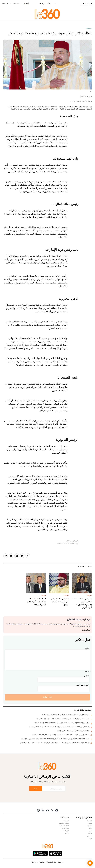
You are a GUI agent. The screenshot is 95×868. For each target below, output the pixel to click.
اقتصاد (90, 823)
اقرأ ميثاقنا (86, 630)
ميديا (90, 831)
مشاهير (89, 28)
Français (16, 4)
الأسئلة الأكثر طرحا (64, 823)
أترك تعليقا (47, 697)
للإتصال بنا (66, 831)
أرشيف (67, 833)
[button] (90, 863)
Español (5, 4)
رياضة (90, 833)
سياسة (90, 821)
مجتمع (90, 826)
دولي (90, 838)
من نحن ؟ (66, 821)
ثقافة (90, 828)
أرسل (36, 789)
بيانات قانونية (65, 828)
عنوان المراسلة (83, 685)
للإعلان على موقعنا (64, 826)
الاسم (87, 675)
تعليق (87, 648)
